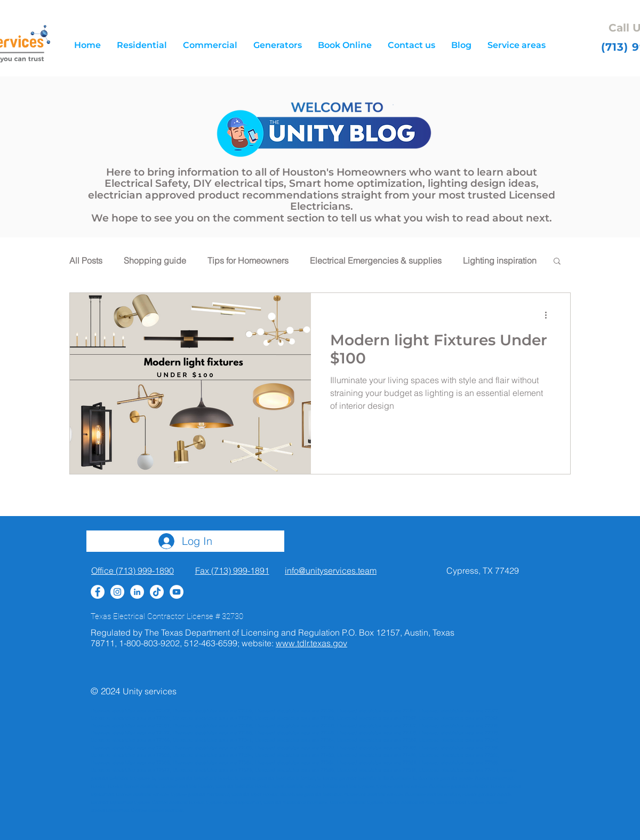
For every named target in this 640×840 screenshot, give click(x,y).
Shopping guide (155, 260)
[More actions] (549, 315)
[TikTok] (157, 592)
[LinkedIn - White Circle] (137, 592)
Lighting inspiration (500, 260)
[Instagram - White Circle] (117, 592)
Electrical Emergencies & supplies (376, 260)
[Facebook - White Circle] (98, 592)
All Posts (86, 260)
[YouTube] (177, 592)
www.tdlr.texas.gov (311, 643)
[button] (517, 45)
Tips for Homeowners (248, 260)
